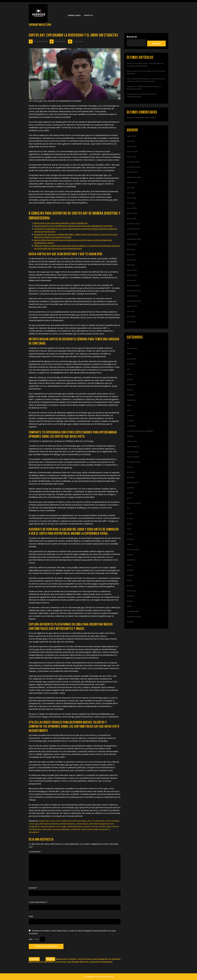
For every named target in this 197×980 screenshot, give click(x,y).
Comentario (35, 852)
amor (53, 821)
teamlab (130, 596)
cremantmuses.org (40, 25)
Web (31, 916)
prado (129, 580)
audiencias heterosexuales (74, 821)
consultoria (131, 426)
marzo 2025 (132, 208)
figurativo (131, 488)
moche (130, 534)
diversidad (45, 824)
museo (130, 544)
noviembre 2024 (134, 229)
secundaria (131, 591)
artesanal (131, 364)
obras (129, 565)
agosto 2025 (132, 182)
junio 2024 (131, 255)
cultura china (132, 441)
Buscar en (132, 37)
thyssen (130, 601)
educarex (131, 472)
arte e (129, 354)
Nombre (33, 888)
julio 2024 (131, 249)
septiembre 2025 (134, 177)
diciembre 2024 (133, 224)
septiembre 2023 (134, 301)
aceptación (44, 821)
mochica (130, 539)
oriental (130, 570)
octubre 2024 (132, 234)
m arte (129, 519)
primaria (130, 586)
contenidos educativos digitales (140, 431)
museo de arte (133, 550)
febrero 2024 (132, 275)
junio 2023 (131, 316)
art (128, 343)
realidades (65, 829)
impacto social (90, 826)
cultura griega (133, 452)
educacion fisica (134, 462)
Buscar (156, 43)
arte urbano (132, 359)
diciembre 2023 (133, 286)
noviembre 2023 (133, 291)
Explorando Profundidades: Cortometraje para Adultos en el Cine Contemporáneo (146, 80)
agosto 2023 (132, 306)
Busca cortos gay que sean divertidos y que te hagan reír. (61, 223)
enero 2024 (132, 280)
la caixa (130, 513)
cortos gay (34, 824)
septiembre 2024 (134, 239)
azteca (130, 374)
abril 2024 (131, 265)
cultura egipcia (133, 446)
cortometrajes (112, 821)
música (130, 555)
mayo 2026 (131, 136)
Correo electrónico (38, 902)
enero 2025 (131, 219)
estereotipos (82, 824)
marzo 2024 (132, 270)
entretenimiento (67, 824)
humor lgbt (61, 826)
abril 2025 (131, 203)
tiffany (129, 606)
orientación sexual (51, 829)
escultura (131, 477)
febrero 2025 (132, 213)
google (130, 493)
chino (129, 410)
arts (128, 369)
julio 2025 (131, 188)
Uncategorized (133, 611)
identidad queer (75, 826)
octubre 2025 (132, 172)
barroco (130, 390)
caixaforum (131, 400)
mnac (129, 529)
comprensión (98, 821)
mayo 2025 (131, 198)
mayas (130, 524)
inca (129, 508)
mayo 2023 (131, 322)
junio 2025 (131, 193)
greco (129, 498)
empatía (55, 824)
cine (89, 821)
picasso (130, 575)
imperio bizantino (134, 503)
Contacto (88, 15)
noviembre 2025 (133, 167)
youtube (130, 622)
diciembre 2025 (133, 162)
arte (58, 821)
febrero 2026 (132, 152)
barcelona (131, 385)
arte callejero (132, 349)
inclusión (102, 826)
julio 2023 (131, 311)
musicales (131, 560)
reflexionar (76, 829)
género (52, 826)
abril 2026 (131, 141)
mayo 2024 (131, 260)
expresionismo (133, 483)
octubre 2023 (132, 296)
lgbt (109, 826)
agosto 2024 (132, 244)
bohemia (131, 395)
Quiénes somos (74, 15)
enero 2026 (131, 157)
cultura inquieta (133, 457)
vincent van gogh (134, 617)
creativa (130, 436)
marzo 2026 (132, 146)
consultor (131, 421)
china (129, 405)
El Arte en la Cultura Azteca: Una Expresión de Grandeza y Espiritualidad (145, 65)
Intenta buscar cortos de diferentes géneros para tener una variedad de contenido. (73, 226)
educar (130, 467)
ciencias (130, 416)
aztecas (130, 379)
